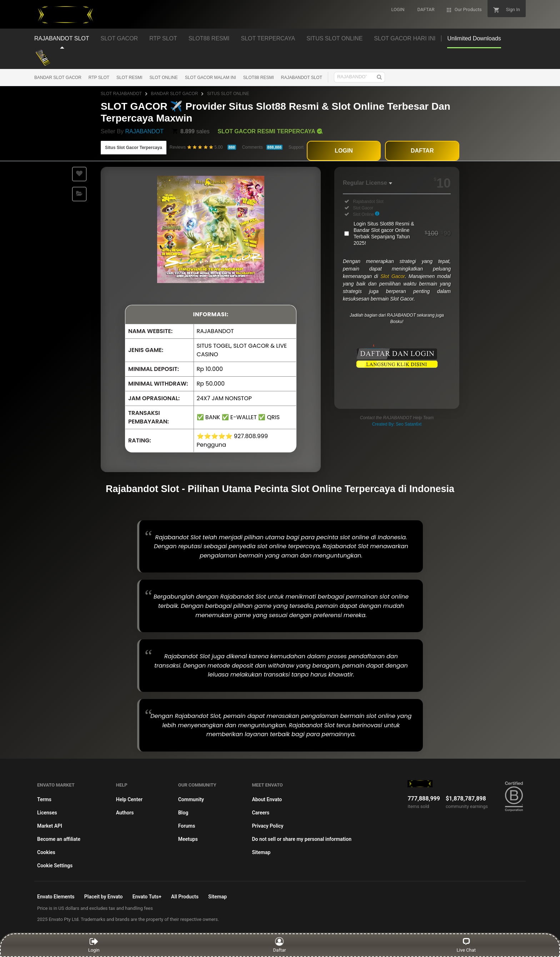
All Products (185, 897)
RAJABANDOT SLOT (302, 78)
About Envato (267, 799)
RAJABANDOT (144, 131)
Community (191, 799)
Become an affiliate (59, 839)
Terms (44, 799)
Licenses (47, 813)
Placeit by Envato (104, 897)
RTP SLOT (99, 78)
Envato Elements (56, 897)
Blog (183, 813)
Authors (125, 813)
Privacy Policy (267, 826)
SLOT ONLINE (164, 78)
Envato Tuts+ (147, 897)
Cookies (46, 852)
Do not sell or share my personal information (302, 839)
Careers (261, 813)
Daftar (281, 945)
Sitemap (261, 852)
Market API (50, 826)
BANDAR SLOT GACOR (58, 78)
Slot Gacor (392, 276)
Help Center (129, 799)
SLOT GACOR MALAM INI (211, 78)
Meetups (188, 839)
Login (94, 945)
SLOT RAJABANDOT (121, 94)
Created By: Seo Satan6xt (397, 424)
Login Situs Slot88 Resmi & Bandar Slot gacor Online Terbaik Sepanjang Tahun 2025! (402, 233)
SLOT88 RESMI (259, 78)
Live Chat (466, 945)
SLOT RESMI (129, 78)
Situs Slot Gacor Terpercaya (134, 148)
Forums (187, 826)
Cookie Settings (55, 866)
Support (296, 147)
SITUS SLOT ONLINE (228, 94)
